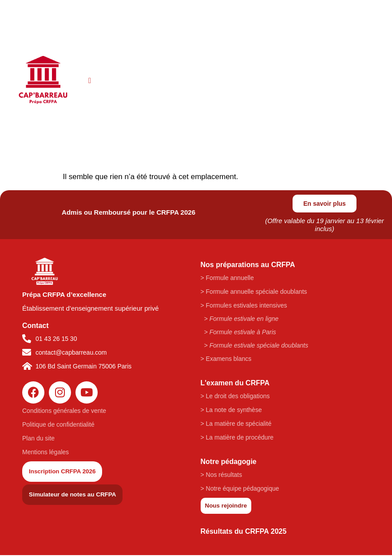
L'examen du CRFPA (235, 383)
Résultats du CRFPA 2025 (244, 532)
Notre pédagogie (229, 462)
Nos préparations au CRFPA (248, 265)
